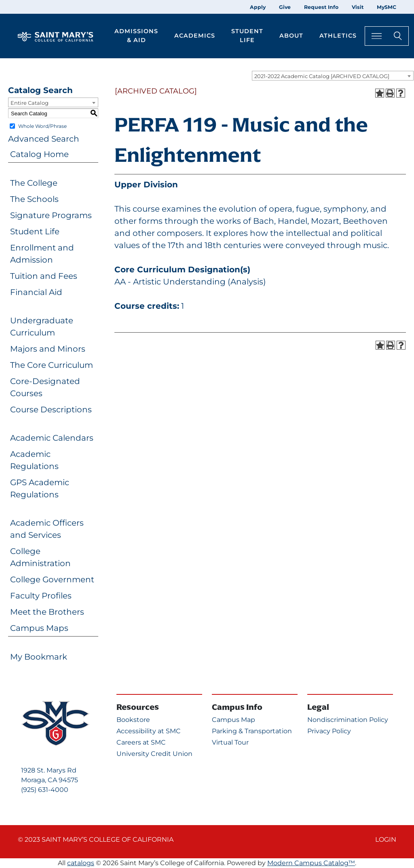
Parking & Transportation (252, 731)
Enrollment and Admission (42, 254)
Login (386, 839)
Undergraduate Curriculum (42, 327)
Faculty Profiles (41, 596)
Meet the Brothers (47, 612)
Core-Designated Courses (45, 387)
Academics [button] (195, 36)
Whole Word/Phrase (42, 126)
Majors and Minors (48, 349)
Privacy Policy (329, 731)
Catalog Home (39, 154)
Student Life (35, 231)
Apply (258, 7)
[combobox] (333, 76)
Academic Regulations (34, 460)
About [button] (291, 36)
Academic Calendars (52, 438)
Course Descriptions (51, 410)
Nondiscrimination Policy (348, 720)
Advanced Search (44, 139)
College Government (52, 579)
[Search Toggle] (387, 36)
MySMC (387, 7)
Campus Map (233, 720)
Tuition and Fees (44, 276)
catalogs (81, 863)
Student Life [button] (247, 36)
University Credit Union (154, 754)
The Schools (34, 199)
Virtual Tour (230, 742)
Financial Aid (36, 292)
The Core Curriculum (52, 365)
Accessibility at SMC (149, 731)
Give (285, 7)
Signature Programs (51, 215)
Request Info (321, 7)
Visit (358, 7)
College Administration (40, 557)
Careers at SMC (141, 742)
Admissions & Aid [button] (136, 36)
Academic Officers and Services (47, 529)
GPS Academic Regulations (40, 488)
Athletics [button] (338, 36)
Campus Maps (39, 628)
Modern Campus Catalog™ (311, 863)
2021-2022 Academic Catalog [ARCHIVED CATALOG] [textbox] (322, 76)
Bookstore (133, 720)
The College (34, 183)
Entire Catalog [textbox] (30, 103)
